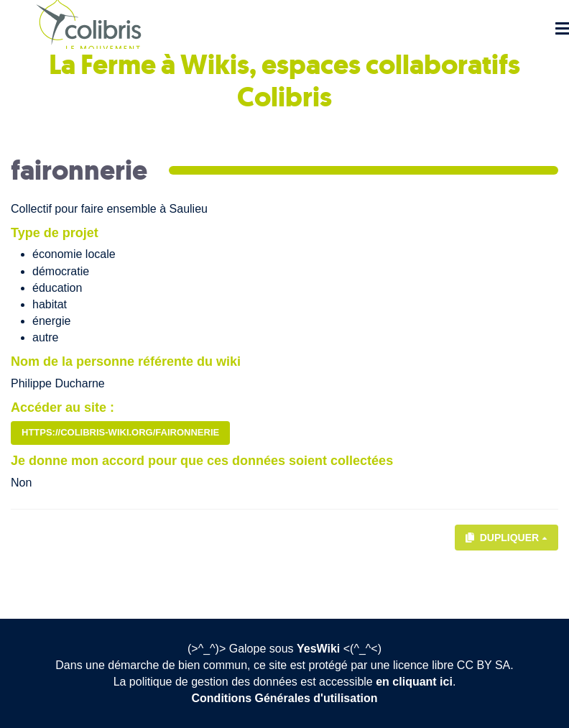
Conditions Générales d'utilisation (285, 698)
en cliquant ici (414, 682)
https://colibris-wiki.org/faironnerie (120, 432)
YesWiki (318, 649)
